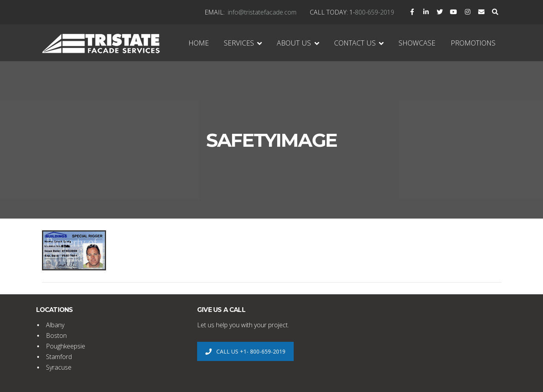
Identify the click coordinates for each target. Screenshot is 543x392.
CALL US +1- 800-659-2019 (245, 351)
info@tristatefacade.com (262, 12)
